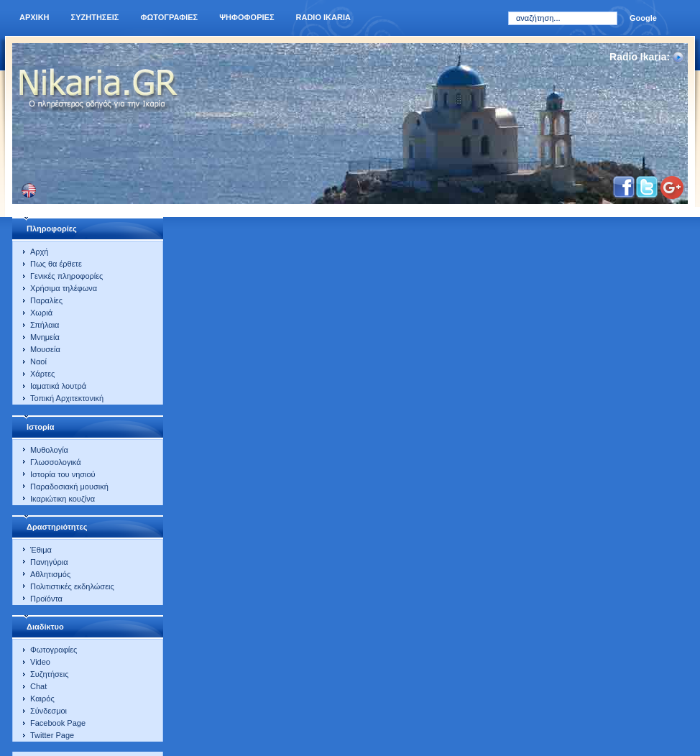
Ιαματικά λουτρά (58, 386)
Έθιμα (41, 550)
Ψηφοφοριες (247, 17)
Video (40, 662)
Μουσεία (45, 349)
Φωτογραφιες (169, 17)
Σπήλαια (45, 325)
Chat (38, 686)
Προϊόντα (46, 599)
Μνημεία (45, 337)
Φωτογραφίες (54, 650)
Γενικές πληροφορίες (66, 276)
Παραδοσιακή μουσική (69, 487)
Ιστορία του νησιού (63, 474)
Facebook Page (58, 723)
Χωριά (41, 313)
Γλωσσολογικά (56, 462)
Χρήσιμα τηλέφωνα (64, 288)
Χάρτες (42, 374)
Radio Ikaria (323, 17)
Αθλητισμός (50, 574)
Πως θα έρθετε (56, 264)
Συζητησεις (95, 17)
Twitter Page (52, 735)
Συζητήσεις (50, 674)
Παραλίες (46, 300)
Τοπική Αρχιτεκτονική (67, 398)
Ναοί (38, 361)
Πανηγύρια (49, 562)
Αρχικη (34, 17)
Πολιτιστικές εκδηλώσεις (72, 586)
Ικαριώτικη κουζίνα (63, 499)
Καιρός (42, 699)
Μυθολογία (49, 450)
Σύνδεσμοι (49, 711)
